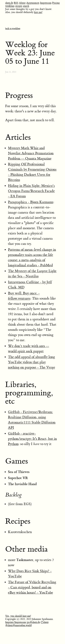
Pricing (56, 3)
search (26, 6)
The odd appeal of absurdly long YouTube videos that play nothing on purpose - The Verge (32, 362)
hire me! (38, 12)
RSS (16, 3)
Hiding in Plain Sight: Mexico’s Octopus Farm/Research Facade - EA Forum (31, 191)
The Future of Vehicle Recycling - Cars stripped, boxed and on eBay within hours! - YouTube (32, 587)
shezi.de (9, 3)
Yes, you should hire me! (18, 616)
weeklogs (10, 6)
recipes (19, 6)
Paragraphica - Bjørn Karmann (31, 202)
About (22, 3)
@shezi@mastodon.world (18, 625)
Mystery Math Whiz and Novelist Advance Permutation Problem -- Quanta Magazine (31, 153)
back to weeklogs (13, 29)
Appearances (33, 3)
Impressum (46, 3)
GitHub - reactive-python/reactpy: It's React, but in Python (32, 439)
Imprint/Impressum (16, 622)
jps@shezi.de (33, 622)
